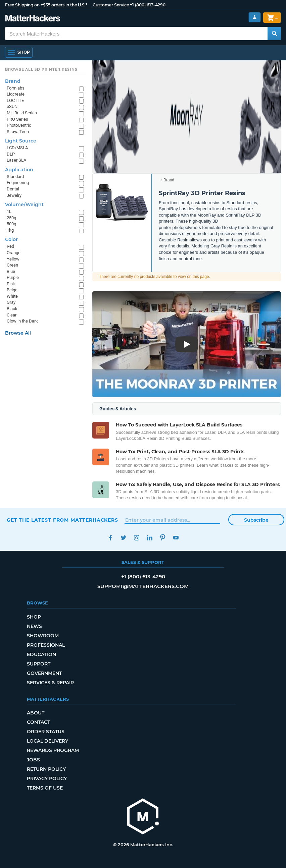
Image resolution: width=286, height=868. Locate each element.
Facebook (110, 538)
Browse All (18, 333)
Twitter (123, 538)
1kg (10, 230)
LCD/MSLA (17, 148)
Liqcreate (16, 94)
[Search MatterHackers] (274, 34)
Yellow (13, 259)
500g (11, 224)
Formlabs (16, 88)
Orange (14, 253)
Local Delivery (47, 741)
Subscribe (256, 520)
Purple (13, 277)
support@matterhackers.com (143, 586)
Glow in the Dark (22, 321)
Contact (38, 722)
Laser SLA (16, 160)
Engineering (18, 183)
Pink (11, 284)
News (34, 626)
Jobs (33, 760)
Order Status (46, 732)
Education (41, 654)
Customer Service (111, 5)
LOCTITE (15, 100)
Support (39, 664)
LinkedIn (150, 538)
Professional (46, 645)
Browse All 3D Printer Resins (41, 69)
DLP (11, 154)
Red (10, 246)
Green (12, 265)
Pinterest (163, 538)
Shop (34, 617)
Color (11, 239)
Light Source (21, 141)
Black (12, 309)
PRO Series (17, 119)
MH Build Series (22, 113)
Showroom (43, 636)
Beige (12, 290)
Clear (12, 315)
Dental (13, 189)
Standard (15, 177)
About (36, 713)
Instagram (136, 538)
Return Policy (46, 769)
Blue (11, 271)
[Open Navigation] (19, 52)
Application (19, 170)
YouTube (176, 538)
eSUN (12, 106)
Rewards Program (53, 750)
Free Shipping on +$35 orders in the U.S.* (46, 5)
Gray (11, 302)
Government (44, 673)
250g (11, 218)
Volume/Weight (24, 205)
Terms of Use (45, 788)
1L (9, 211)
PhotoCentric (19, 125)
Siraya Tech (18, 132)
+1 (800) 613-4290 (148, 5)
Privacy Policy (47, 778)
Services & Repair (50, 683)
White (12, 296)
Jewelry (14, 195)
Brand (169, 180)
